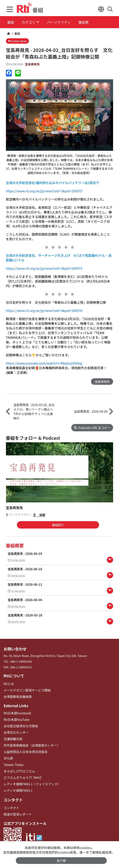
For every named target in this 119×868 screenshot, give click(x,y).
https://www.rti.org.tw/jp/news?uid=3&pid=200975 (44, 191)
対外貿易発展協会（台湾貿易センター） (29, 742)
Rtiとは (8, 683)
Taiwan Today (13, 761)
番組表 (90, 22)
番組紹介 (57, 525)
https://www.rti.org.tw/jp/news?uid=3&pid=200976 (44, 311)
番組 (11, 22)
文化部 (8, 755)
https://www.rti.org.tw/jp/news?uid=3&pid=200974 (44, 269)
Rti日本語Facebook (16, 712)
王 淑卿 (39, 515)
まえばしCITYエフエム (18, 767)
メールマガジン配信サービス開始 (25, 689)
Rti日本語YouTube (16, 718)
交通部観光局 (12, 736)
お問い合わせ (14, 649)
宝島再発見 (33, 64)
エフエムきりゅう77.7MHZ (21, 773)
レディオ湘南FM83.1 (17, 785)
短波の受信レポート (17, 808)
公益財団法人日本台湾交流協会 (24, 748)
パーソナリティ (63, 22)
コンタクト (13, 794)
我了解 (61, 860)
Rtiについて (13, 675)
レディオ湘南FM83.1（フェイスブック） (30, 779)
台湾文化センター (15, 730)
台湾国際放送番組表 (17, 695)
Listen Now (18, 41)
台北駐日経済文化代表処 (19, 724)
